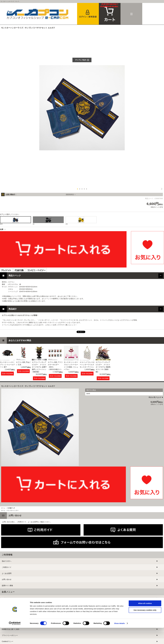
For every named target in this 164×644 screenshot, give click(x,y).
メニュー (131, 14)
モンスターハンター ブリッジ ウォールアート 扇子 (7, 365)
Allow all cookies (145, 620)
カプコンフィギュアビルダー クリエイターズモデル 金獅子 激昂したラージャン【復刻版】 (39, 367)
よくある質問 (7, 573)
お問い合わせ (7, 579)
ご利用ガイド (7, 567)
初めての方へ (7, 561)
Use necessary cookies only (145, 626)
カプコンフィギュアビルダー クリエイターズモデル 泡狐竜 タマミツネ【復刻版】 (103, 367)
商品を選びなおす (155, 397)
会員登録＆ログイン (88, 14)
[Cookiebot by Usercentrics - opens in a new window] (15, 640)
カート (110, 5)
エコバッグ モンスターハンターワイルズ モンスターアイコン (87, 365)
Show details (120, 640)
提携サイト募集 (7, 586)
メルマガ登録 (7, 610)
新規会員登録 (7, 604)
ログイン (5, 598)
